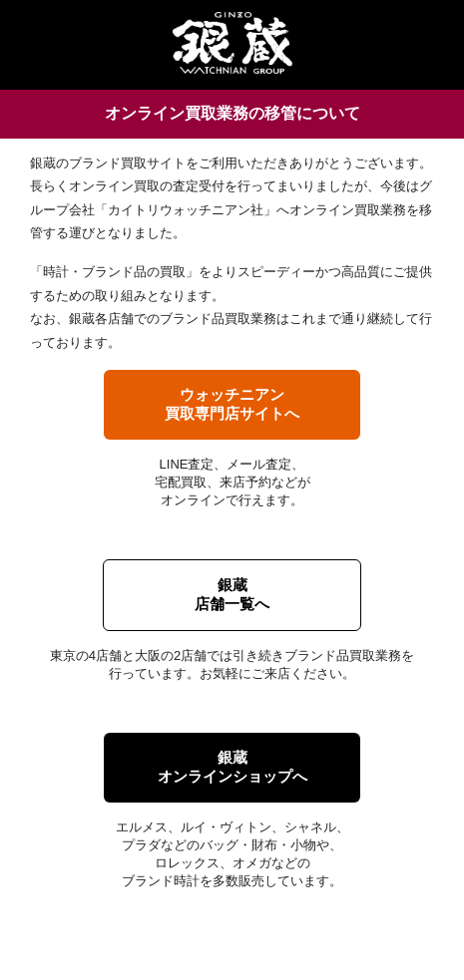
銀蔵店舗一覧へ (232, 594)
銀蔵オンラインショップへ (232, 767)
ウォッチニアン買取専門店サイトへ (232, 404)
